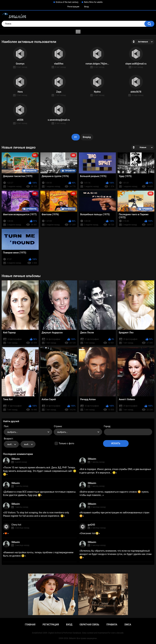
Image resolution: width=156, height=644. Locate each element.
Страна (58, 426)
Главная (30, 625)
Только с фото (66, 443)
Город (107, 426)
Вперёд (87, 137)
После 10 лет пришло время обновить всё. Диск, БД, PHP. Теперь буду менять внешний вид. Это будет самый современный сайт (40, 471)
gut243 (91, 525)
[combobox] (28, 432)
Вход (86, 7)
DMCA (128, 625)
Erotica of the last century (67, 2)
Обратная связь (89, 625)
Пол (6, 426)
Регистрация (73, 7)
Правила (112, 625)
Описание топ (90, 533)
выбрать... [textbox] (12, 432)
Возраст (8, 439)
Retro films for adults (93, 2)
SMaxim (16, 459)
